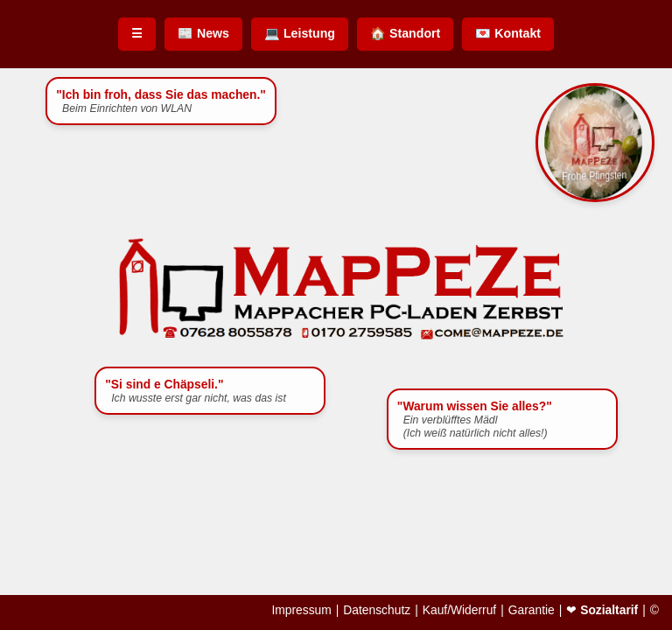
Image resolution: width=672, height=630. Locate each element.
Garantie (532, 611)
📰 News (203, 33)
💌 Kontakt (508, 33)
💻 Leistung (300, 33)
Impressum (301, 611)
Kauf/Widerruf (459, 611)
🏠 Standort (405, 33)
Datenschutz (377, 611)
